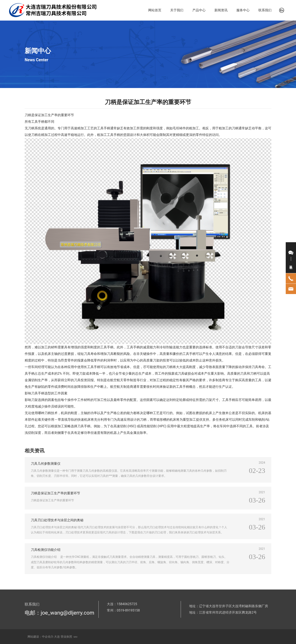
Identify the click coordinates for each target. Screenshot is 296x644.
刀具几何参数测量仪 (46, 464)
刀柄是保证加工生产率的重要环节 (55, 493)
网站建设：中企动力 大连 (44, 637)
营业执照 (66, 637)
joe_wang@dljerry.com (67, 613)
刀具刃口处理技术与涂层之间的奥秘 (57, 520)
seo (76, 637)
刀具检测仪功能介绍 (46, 550)
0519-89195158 (128, 610)
